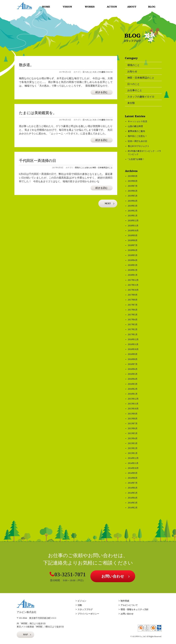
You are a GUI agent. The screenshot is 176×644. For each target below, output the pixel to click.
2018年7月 (133, 245)
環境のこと (79, 168)
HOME (46, 7)
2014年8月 (133, 478)
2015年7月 (133, 424)
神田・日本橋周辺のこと (103, 168)
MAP (25, 635)
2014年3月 (133, 503)
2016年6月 (133, 369)
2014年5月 (133, 493)
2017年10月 (133, 290)
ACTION (110, 7)
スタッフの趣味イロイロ (103, 72)
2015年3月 (133, 443)
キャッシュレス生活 (137, 121)
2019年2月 (133, 211)
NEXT (108, 204)
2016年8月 (133, 359)
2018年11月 (133, 226)
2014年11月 (133, 463)
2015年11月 (133, 404)
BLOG (152, 7)
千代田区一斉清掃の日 (38, 161)
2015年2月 (133, 448)
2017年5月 (133, 315)
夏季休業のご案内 (136, 131)
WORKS (89, 7)
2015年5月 (133, 433)
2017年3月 (133, 325)
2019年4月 (133, 201)
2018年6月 (133, 250)
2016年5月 (133, 374)
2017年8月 (133, 300)
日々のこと (87, 72)
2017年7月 (133, 305)
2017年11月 (133, 285)
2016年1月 (133, 394)
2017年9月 (133, 295)
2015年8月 (133, 419)
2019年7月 (133, 186)
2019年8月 (133, 181)
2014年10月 (133, 468)
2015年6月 (133, 428)
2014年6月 (133, 488)
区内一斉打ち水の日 (137, 141)
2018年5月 (133, 255)
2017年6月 (133, 310)
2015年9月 (133, 414)
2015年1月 (133, 453)
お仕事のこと (135, 90)
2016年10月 (133, 349)
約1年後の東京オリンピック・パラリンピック (144, 153)
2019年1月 (133, 216)
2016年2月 (133, 389)
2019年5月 (133, 196)
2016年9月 (133, 354)
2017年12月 (133, 280)
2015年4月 (133, 438)
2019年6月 (133, 191)
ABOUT (133, 7)
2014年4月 (133, 498)
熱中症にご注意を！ (137, 136)
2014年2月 (133, 508)
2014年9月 (133, 473)
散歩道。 (26, 65)
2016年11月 (133, 344)
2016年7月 (133, 364)
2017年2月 (133, 329)
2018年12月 (133, 221)
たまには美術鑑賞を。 (38, 113)
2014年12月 (133, 458)
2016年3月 (133, 384)
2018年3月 (133, 265)
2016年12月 (133, 339)
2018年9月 (133, 236)
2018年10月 (133, 231)
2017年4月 (133, 320)
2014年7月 (133, 483)
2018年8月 (133, 240)
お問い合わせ (113, 576)
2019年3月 (133, 206)
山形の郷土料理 (135, 126)
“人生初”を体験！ (136, 159)
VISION (68, 7)
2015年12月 (133, 399)
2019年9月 (133, 176)
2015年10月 (133, 409)
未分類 (131, 103)
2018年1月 (133, 275)
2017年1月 (133, 335)
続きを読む (102, 92)
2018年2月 (133, 270)
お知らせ (88, 168)
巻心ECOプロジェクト (139, 146)
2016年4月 (133, 379)
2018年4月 (133, 260)
